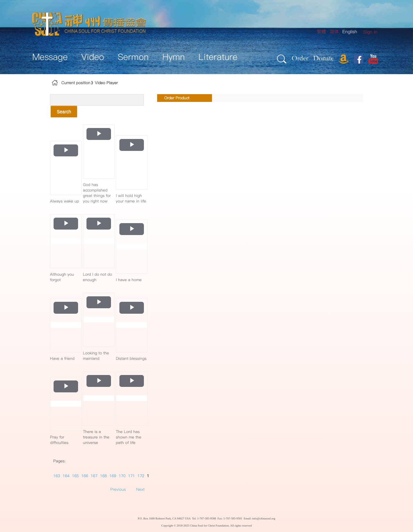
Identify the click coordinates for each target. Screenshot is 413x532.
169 (113, 476)
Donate (323, 58)
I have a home (129, 280)
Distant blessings (131, 358)
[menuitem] (370, 32)
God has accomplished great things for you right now (97, 193)
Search (64, 112)
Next (140, 489)
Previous (118, 489)
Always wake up (65, 201)
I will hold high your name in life (131, 198)
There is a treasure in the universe (96, 437)
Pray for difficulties (59, 440)
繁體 (321, 32)
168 (103, 476)
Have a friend (62, 358)
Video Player (106, 83)
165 (75, 476)
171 (131, 476)
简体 (334, 32)
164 (66, 476)
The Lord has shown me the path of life (129, 437)
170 (122, 476)
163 (57, 476)
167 (94, 476)
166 (85, 476)
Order (300, 58)
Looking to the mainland (96, 356)
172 (141, 476)
